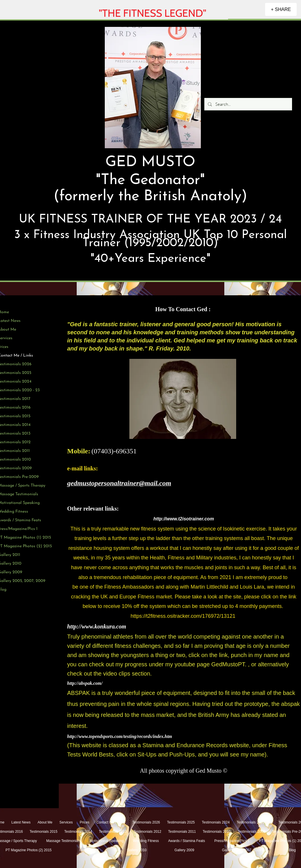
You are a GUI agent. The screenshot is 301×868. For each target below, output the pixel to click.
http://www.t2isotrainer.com (184, 519)
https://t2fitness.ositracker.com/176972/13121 (183, 616)
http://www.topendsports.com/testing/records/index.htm (120, 736)
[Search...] (248, 104)
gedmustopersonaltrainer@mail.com (119, 483)
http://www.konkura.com (97, 626)
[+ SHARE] (281, 9)
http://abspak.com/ (85, 683)
